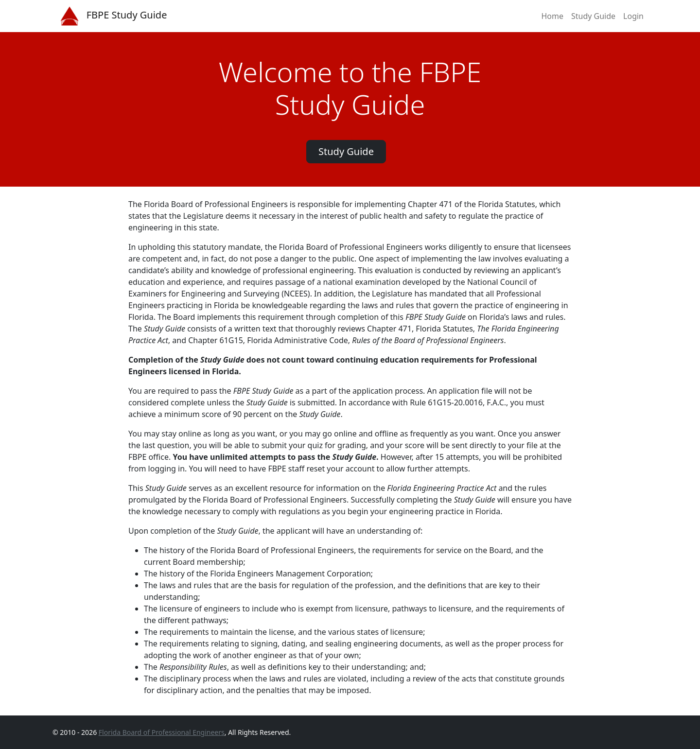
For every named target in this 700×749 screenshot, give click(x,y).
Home (552, 16)
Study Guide (593, 16)
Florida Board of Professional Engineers (162, 732)
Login (633, 16)
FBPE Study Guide (114, 16)
